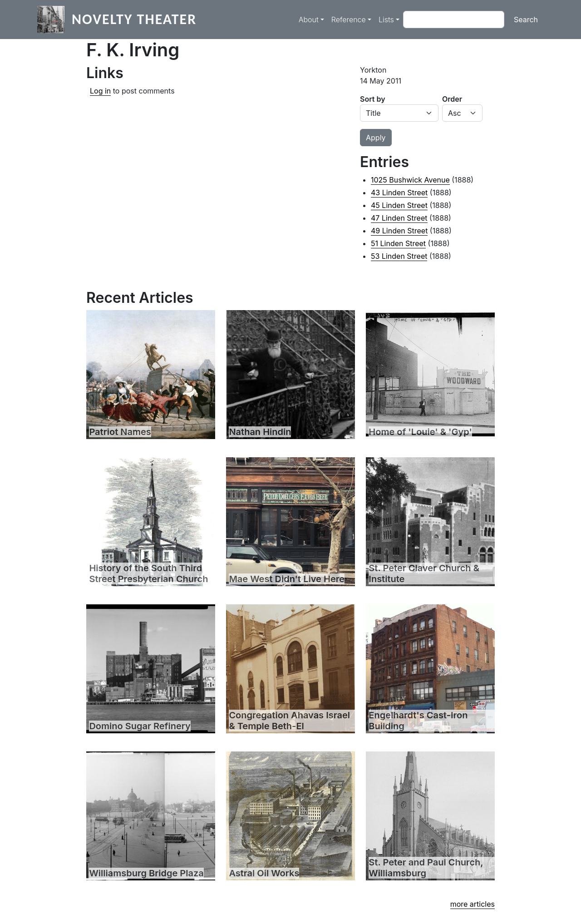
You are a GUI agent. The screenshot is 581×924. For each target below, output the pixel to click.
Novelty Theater (134, 19)
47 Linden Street (399, 218)
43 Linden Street (399, 193)
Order (452, 99)
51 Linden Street (398, 243)
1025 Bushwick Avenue (410, 180)
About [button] (309, 20)
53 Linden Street (399, 256)
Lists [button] (386, 20)
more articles (473, 904)
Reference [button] (349, 20)
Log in (100, 91)
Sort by (373, 99)
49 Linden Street (399, 231)
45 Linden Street (399, 205)
